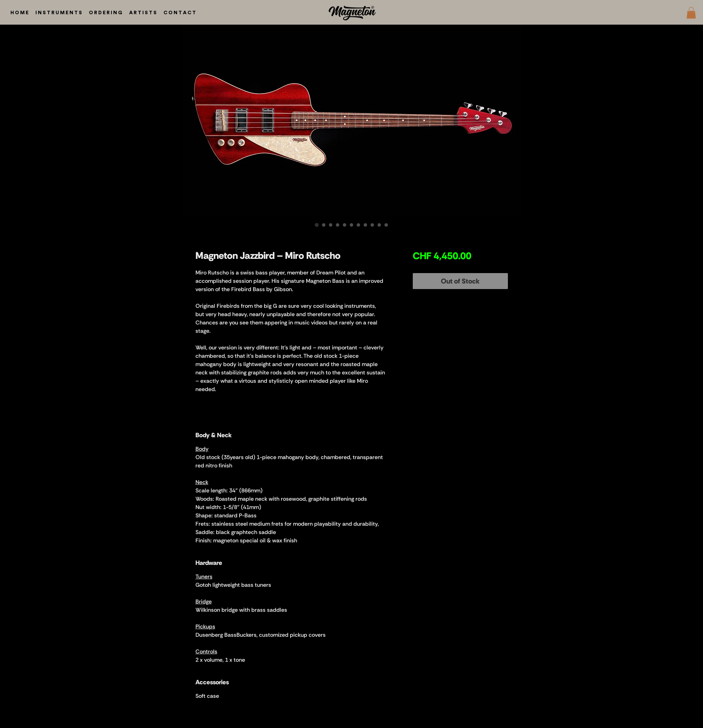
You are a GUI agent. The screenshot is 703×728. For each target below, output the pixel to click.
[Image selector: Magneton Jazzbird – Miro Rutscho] (317, 225)
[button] (691, 13)
